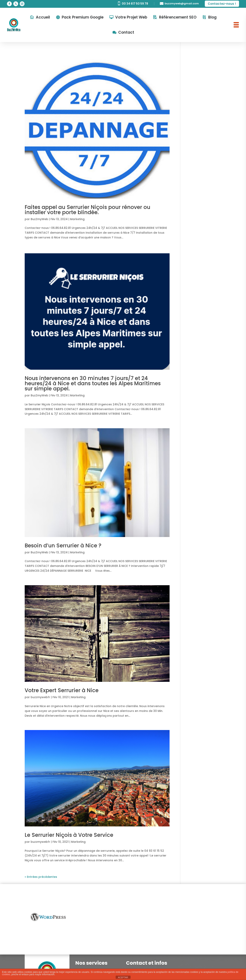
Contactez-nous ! (222, 4)
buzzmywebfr (40, 697)
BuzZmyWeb (39, 219)
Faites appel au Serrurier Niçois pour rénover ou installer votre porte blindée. (87, 210)
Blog (212, 17)
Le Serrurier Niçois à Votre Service (69, 835)
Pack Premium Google (83, 17)
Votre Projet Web (131, 17)
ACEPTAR (123, 977)
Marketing (77, 219)
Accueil (43, 17)
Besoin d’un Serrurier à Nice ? (63, 546)
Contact (126, 32)
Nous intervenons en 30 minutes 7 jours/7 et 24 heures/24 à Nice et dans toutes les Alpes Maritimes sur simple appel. (93, 383)
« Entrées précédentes (41, 877)
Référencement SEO (178, 17)
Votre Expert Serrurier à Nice (62, 690)
